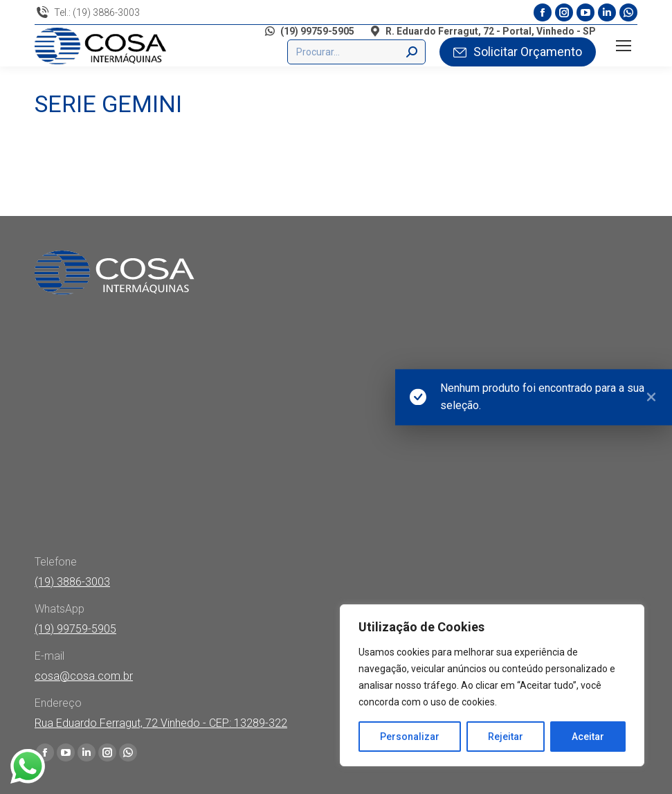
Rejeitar (506, 737)
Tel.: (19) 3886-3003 (87, 12)
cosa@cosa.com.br (84, 676)
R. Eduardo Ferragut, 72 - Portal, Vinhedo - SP (482, 31)
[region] (492, 685)
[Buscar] (356, 52)
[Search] (412, 52)
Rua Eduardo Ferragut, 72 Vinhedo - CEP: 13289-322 (161, 723)
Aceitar (588, 737)
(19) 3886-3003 (72, 582)
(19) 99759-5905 (309, 31)
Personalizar (410, 737)
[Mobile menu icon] (624, 46)
